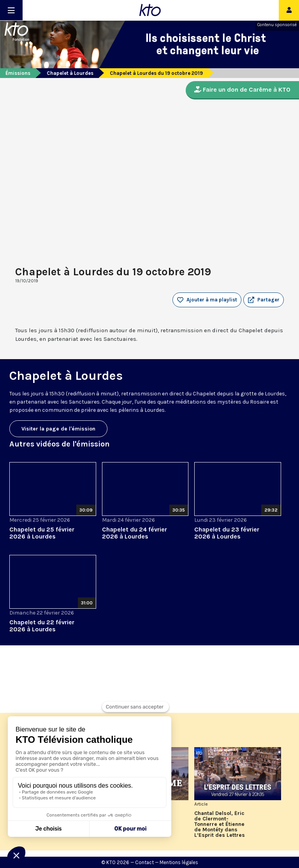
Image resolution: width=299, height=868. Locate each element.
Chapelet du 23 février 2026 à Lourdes (227, 533)
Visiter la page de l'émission (58, 429)
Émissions (18, 73)
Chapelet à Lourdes (70, 73)
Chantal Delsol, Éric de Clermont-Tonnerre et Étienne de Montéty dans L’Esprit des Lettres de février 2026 (220, 824)
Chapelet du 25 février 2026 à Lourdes (42, 533)
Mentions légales (179, 862)
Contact (144, 862)
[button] (264, 300)
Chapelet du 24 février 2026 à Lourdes (135, 533)
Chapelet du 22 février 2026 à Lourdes (42, 626)
